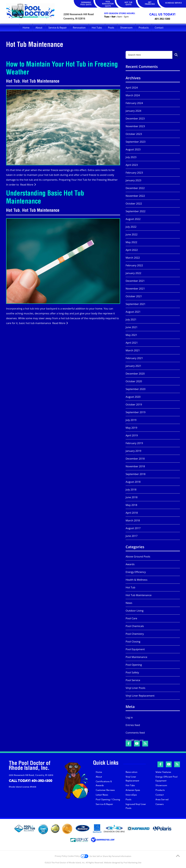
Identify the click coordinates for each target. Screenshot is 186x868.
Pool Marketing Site (132, 863)
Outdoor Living (135, 611)
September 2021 (136, 304)
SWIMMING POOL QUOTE (86, 4)
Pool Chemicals (135, 626)
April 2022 (132, 250)
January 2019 (133, 451)
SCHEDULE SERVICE (173, 3)
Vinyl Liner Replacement (140, 696)
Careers (160, 804)
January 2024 (133, 111)
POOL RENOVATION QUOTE (108, 4)
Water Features (163, 772)
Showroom (161, 785)
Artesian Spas (133, 790)
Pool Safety (132, 672)
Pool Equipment (135, 649)
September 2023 (136, 142)
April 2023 (132, 165)
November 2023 (135, 126)
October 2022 (134, 203)
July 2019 (131, 420)
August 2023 (133, 149)
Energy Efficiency (136, 572)
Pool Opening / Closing (108, 799)
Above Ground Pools (138, 556)
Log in (129, 717)
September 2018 (136, 474)
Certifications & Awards (104, 783)
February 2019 (134, 443)
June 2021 (132, 327)
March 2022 (133, 258)
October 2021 (134, 296)
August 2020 (133, 397)
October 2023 (134, 134)
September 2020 (136, 389)
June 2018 (132, 497)
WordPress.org (134, 740)
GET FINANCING (150, 3)
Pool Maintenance (136, 657)
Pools (129, 799)
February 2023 (134, 173)
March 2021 (133, 350)
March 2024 (133, 95)
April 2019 (132, 435)
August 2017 (133, 528)
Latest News (102, 795)
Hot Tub (13, 82)
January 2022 (133, 273)
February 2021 (134, 358)
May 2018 (131, 505)
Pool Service (133, 680)
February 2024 (134, 103)
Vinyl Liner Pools (135, 688)
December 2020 (135, 374)
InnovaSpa (131, 795)
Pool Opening (134, 665)
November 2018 (135, 466)
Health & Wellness (137, 580)
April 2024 (132, 88)
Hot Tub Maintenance (41, 82)
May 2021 (131, 335)
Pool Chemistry (135, 634)
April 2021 (132, 343)
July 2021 (131, 319)
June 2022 (132, 234)
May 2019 (131, 428)
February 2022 (134, 265)
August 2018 (133, 482)
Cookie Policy (74, 856)
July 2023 (131, 157)
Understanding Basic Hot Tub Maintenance (45, 198)
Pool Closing (133, 641)
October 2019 (134, 404)
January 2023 (133, 180)
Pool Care (131, 618)
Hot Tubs (130, 785)
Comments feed (135, 733)
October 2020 (134, 381)
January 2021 (133, 366)
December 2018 (135, 459)
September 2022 (136, 211)
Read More (28, 185)
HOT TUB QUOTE (128, 4)
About (99, 777)
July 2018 (131, 489)
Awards (130, 564)
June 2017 (132, 536)
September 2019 (136, 412)
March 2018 (133, 520)
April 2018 (132, 513)
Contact (160, 795)
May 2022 (131, 242)
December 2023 (135, 118)
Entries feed (133, 725)
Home (99, 772)
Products (160, 790)
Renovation (131, 772)
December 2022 (135, 188)
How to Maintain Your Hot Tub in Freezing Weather (62, 69)
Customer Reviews (105, 790)
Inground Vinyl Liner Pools (136, 806)
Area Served (162, 799)
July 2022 (131, 227)
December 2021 (135, 281)
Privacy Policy (61, 856)
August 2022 (133, 219)
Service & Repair (104, 804)
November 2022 (135, 196)
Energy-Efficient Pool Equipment (167, 779)
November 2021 (135, 288)
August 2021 (133, 312)
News (129, 603)
